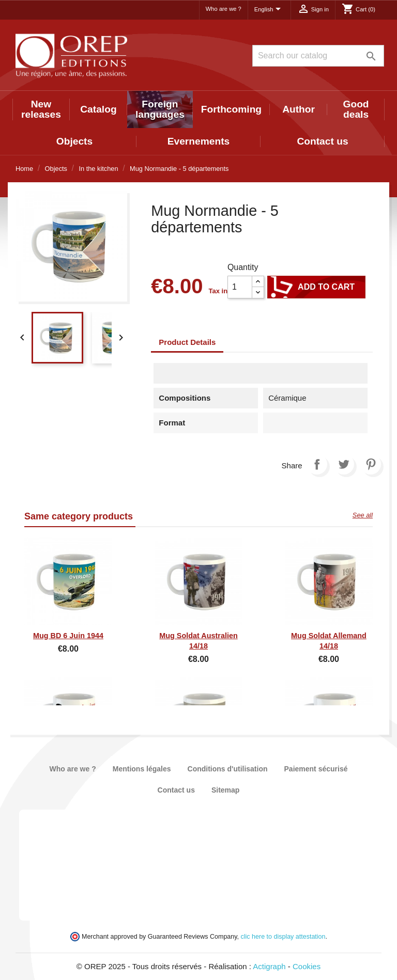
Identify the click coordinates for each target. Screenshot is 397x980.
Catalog (98, 109)
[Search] (318, 56)
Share (317, 464)
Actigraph (269, 966)
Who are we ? (224, 9)
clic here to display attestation (283, 937)
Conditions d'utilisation (228, 769)
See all (363, 515)
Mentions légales (142, 769)
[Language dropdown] (269, 10)
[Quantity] (240, 287)
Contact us (322, 141)
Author (299, 109)
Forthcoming (231, 109)
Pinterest (371, 464)
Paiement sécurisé (316, 769)
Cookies (307, 966)
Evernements (199, 141)
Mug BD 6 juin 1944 (68, 636)
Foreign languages (160, 109)
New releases (41, 109)
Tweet (344, 464)
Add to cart (316, 287)
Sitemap (225, 790)
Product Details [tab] (187, 342)
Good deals (356, 109)
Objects (74, 141)
